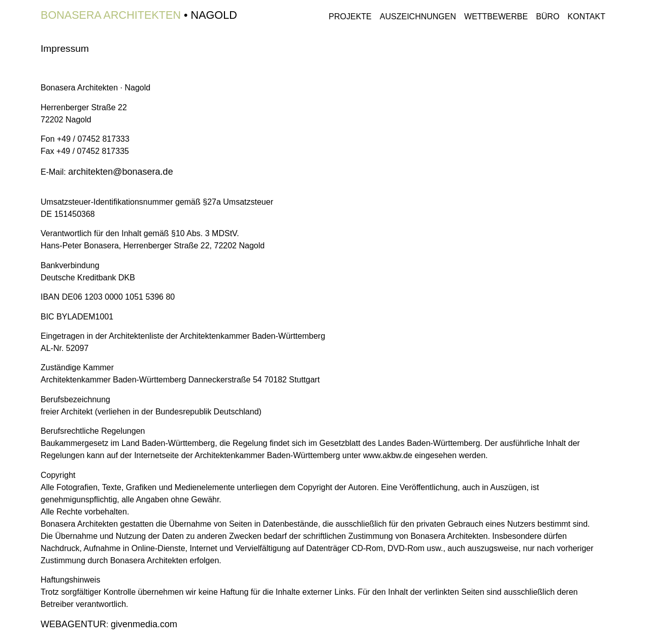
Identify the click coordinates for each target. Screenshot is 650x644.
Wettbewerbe (496, 17)
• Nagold (139, 15)
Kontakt (587, 17)
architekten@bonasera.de (120, 172)
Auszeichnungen (418, 17)
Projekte (350, 17)
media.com (144, 624)
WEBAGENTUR (73, 624)
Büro (547, 17)
